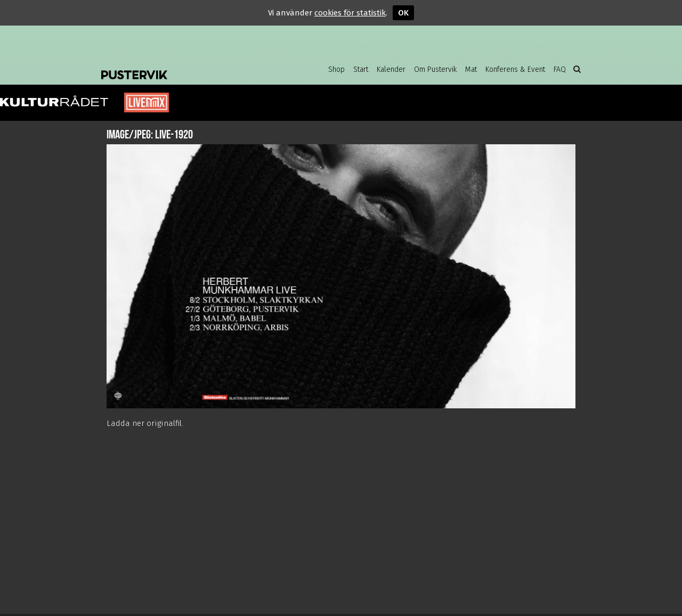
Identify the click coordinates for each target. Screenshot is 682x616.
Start (361, 69)
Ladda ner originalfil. (145, 423)
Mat (471, 69)
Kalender (391, 69)
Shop (336, 69)
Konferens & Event (515, 69)
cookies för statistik (350, 13)
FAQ (560, 69)
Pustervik (186, 67)
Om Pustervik (435, 69)
